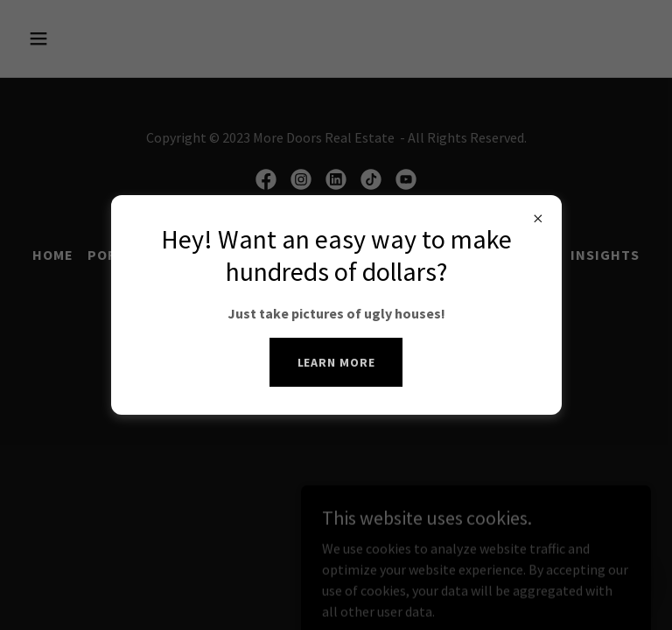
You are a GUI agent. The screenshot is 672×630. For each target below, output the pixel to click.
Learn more (336, 362)
